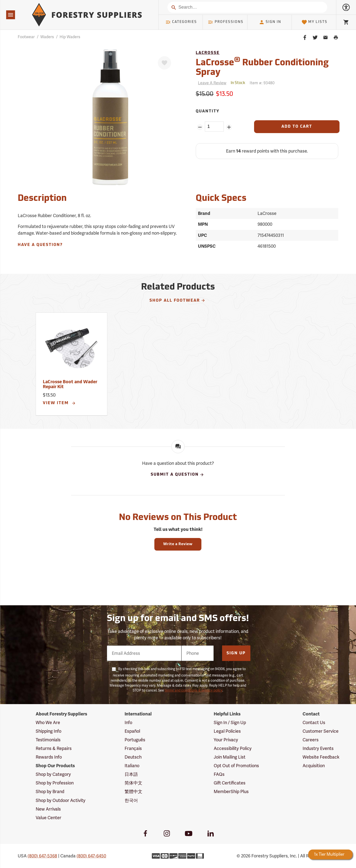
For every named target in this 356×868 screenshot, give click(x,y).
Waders (47, 37)
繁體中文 (133, 791)
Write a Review (178, 544)
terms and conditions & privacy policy (194, 690)
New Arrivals (48, 809)
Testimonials (48, 740)
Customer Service (321, 731)
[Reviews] (211, 83)
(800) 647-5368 (42, 856)
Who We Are (48, 722)
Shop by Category (53, 774)
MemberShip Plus (231, 791)
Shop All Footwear (178, 300)
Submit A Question (178, 475)
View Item (59, 403)
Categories (181, 22)
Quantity (208, 111)
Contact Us (314, 722)
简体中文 (133, 783)
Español (132, 731)
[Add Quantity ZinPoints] (229, 127)
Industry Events (318, 748)
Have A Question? (40, 245)
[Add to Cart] (297, 127)
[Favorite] (164, 63)
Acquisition (314, 766)
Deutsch (133, 757)
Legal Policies (227, 731)
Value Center (49, 818)
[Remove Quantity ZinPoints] (200, 127)
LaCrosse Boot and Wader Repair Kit (70, 385)
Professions (226, 22)
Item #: (262, 83)
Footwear (26, 37)
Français (133, 748)
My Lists (315, 22)
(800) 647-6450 (91, 856)
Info (128, 722)
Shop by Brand (50, 791)
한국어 (131, 800)
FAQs (219, 774)
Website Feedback (321, 757)
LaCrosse (208, 53)
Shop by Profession (55, 783)
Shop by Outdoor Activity (61, 800)
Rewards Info (49, 757)
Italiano (132, 766)
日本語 (131, 774)
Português (135, 740)
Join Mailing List (230, 757)
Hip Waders (70, 37)
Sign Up (236, 653)
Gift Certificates (230, 783)
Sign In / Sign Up (230, 722)
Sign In (270, 22)
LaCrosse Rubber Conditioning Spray (262, 67)
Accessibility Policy (233, 748)
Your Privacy (226, 740)
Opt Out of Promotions (236, 766)
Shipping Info (49, 731)
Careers (311, 740)
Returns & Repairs (54, 748)
